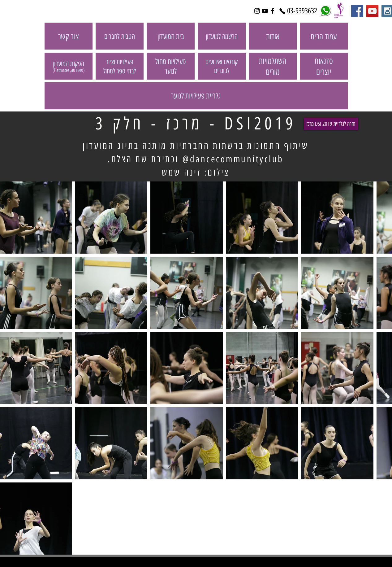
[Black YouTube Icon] (265, 11)
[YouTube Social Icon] (372, 11)
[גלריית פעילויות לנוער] (196, 96)
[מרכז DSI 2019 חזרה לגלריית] (331, 124)
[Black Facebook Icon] (273, 11)
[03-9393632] (302, 11)
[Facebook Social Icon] (357, 11)
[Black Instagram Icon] (257, 11)
